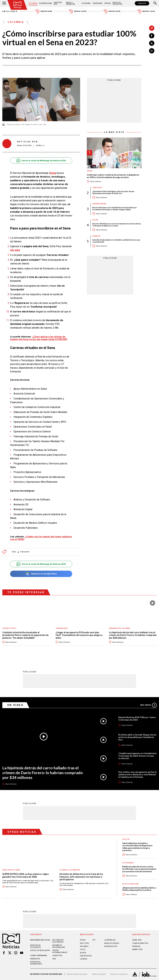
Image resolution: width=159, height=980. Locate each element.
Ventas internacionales (60, 951)
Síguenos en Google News (41, 574)
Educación (25, 552)
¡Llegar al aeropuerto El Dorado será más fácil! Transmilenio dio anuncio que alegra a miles (79, 635)
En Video (16, 705)
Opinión (107, 3)
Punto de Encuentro (117, 3)
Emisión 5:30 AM (44, 11)
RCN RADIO (84, 946)
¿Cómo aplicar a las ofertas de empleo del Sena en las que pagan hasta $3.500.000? (39, 338)
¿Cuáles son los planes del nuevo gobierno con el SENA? (41, 538)
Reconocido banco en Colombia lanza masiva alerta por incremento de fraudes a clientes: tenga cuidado (115, 208)
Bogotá (126, 839)
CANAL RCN (142, 3)
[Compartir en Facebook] (152, 36)
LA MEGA (84, 959)
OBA (54, 959)
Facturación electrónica (58, 941)
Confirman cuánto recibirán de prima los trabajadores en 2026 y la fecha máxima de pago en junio (113, 176)
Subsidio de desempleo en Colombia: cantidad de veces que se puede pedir (116, 241)
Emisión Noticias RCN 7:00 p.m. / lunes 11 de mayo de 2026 (137, 719)
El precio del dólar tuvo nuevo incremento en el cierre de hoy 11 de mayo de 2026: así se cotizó (117, 225)
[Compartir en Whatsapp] (152, 51)
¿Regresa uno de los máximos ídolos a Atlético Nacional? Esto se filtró (139, 889)
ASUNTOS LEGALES (112, 943)
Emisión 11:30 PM (146, 11)
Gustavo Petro (9, 628)
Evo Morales (128, 863)
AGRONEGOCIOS (111, 946)
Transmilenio (62, 628)
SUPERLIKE (136, 946)
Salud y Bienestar (70, 3)
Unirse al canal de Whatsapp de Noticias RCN (41, 161)
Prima (89, 171)
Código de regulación (40, 950)
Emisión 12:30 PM (78, 11)
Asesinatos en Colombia (120, 628)
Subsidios (96, 236)
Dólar (95, 220)
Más (148, 705)
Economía (86, 3)
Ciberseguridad (99, 204)
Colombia (33, 3)
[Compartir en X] (152, 43)
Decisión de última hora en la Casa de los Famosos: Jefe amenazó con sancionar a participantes (81, 877)
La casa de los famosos (70, 870)
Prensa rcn (35, 959)
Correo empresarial (39, 956)
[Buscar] (155, 3)
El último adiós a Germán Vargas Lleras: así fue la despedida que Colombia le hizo (137, 737)
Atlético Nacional (131, 884)
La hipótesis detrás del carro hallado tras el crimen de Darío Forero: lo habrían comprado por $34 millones (133, 635)
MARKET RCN (137, 949)
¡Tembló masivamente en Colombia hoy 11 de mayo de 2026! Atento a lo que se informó (137, 756)
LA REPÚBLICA (110, 940)
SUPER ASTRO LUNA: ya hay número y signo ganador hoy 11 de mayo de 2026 (26, 875)
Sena (14, 552)
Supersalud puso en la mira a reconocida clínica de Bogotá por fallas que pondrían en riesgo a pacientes (137, 847)
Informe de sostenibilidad (59, 946)
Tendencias (97, 3)
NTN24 (83, 940)
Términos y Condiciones (119, 974)
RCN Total (85, 943)
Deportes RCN (58, 3)
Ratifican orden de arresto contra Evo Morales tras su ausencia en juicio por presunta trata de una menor (139, 869)
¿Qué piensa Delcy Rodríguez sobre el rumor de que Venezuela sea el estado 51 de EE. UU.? (113, 192)
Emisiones (10, 11)
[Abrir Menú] (4, 3)
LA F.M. (83, 949)
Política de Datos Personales (77, 974)
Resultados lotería (11, 870)
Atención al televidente (35, 946)
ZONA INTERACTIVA (140, 943)
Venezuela (97, 188)
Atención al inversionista (36, 963)
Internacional (46, 3)
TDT (94, 940)
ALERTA (83, 953)
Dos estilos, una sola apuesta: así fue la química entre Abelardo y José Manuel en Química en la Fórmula (137, 774)
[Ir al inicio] (17, 5)
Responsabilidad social (40, 940)
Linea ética (57, 956)
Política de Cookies (99, 974)
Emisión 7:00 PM (112, 11)
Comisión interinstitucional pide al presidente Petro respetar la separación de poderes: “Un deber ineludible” (25, 635)
